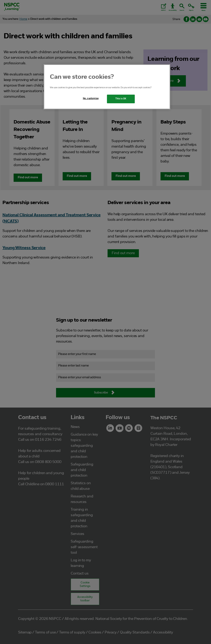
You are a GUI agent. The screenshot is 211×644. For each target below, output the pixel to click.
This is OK (121, 99)
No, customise (91, 99)
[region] (107, 87)
